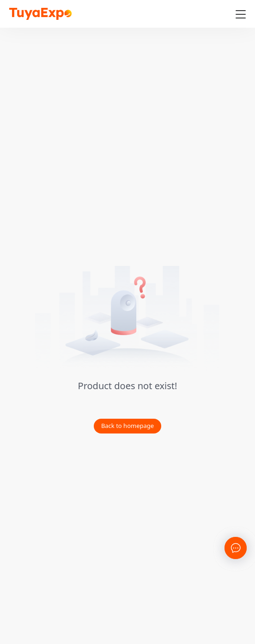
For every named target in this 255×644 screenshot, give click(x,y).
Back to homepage (127, 426)
